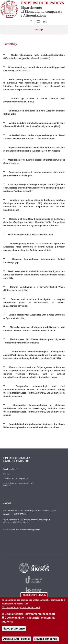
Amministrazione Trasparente (15, 478)
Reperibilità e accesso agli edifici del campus (18, 484)
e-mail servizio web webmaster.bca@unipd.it (22, 530)
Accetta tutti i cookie (16, 639)
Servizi (6, 474)
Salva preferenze (14, 629)
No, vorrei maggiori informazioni (21, 607)
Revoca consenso (46, 639)
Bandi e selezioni (10, 469)
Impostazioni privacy (34, 595)
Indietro (10, 30)
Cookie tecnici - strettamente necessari (30, 614)
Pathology (38, 30)
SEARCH (59, 19)
